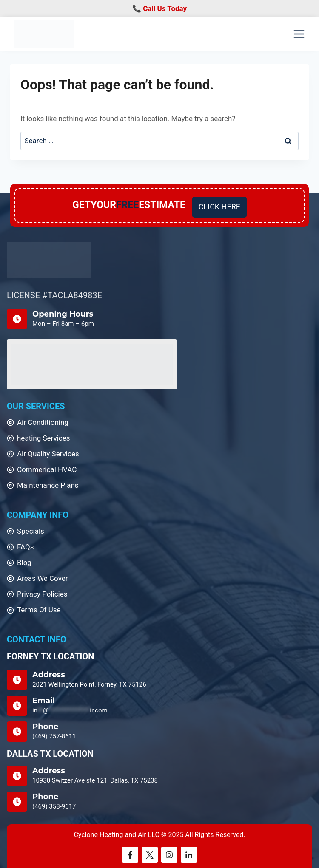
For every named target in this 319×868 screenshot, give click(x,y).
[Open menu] (299, 34)
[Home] (49, 260)
